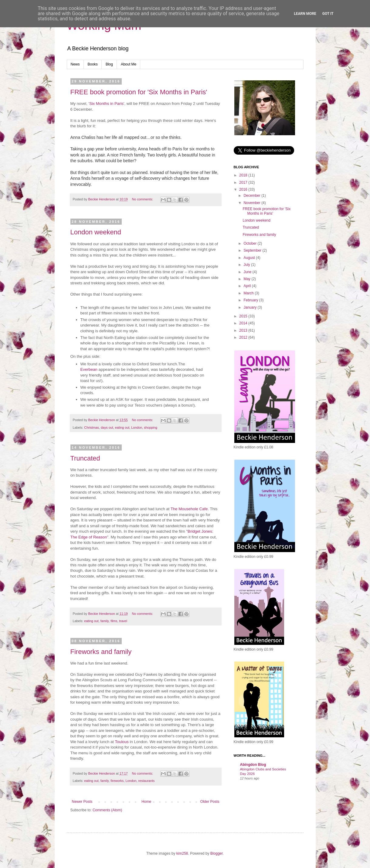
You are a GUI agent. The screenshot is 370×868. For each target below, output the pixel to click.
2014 (244, 323)
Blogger (217, 853)
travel (123, 621)
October (250, 243)
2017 (244, 183)
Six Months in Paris (106, 104)
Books (93, 64)
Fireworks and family (101, 652)
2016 (244, 189)
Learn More (305, 14)
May (247, 279)
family (105, 621)
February (251, 300)
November (252, 203)
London (137, 427)
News (75, 64)
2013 (244, 330)
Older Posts (210, 802)
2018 (244, 175)
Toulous (122, 742)
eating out (122, 427)
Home (146, 802)
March (249, 293)
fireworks (117, 781)
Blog (109, 64)
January (250, 307)
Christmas (92, 427)
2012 (244, 337)
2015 (244, 316)
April (248, 286)
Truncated (85, 458)
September (253, 250)
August (250, 258)
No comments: (143, 199)
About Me (129, 64)
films (114, 621)
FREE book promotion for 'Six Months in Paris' (139, 92)
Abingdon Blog (253, 765)
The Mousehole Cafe (189, 509)
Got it (328, 14)
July (247, 265)
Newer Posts (82, 802)
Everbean (89, 369)
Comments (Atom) (107, 810)
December (252, 196)
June (248, 272)
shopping (151, 427)
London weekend (96, 232)
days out (107, 427)
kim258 (182, 853)
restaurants (146, 781)
